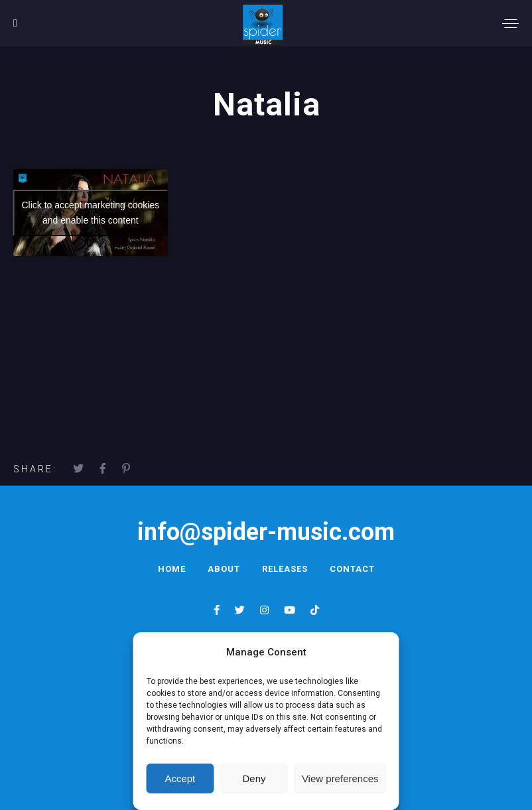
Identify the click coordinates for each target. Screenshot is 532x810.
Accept (180, 778)
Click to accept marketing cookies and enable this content (90, 213)
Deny (254, 778)
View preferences (340, 778)
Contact (352, 569)
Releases (285, 569)
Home (172, 569)
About (224, 569)
